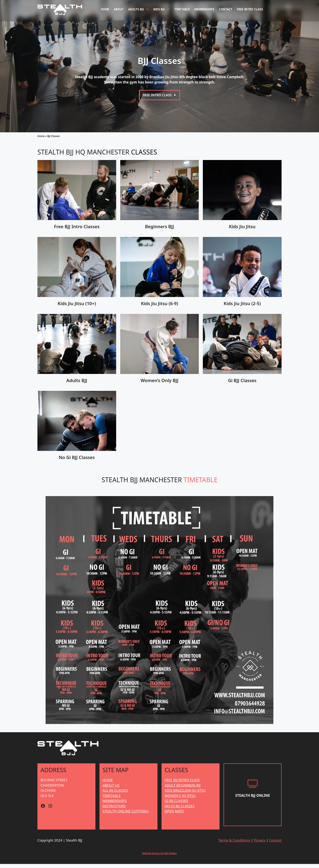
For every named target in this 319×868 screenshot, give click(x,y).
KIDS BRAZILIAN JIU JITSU (185, 795)
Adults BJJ (139, 9)
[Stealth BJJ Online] (253, 801)
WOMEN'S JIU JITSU (180, 800)
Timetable (182, 9)
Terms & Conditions (234, 844)
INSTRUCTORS (114, 810)
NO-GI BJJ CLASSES (180, 810)
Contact (226, 9)
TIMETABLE (112, 800)
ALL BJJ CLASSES (115, 795)
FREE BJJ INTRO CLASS (182, 784)
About (119, 9)
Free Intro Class (250, 9)
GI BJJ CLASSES (176, 805)
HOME (108, 784)
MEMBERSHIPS (115, 805)
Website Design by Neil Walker (160, 857)
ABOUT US (111, 789)
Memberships (204, 9)
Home (105, 9)
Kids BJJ (162, 9)
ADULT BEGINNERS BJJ (183, 789)
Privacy (260, 844)
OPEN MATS (174, 815)
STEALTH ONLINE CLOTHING (126, 815)
